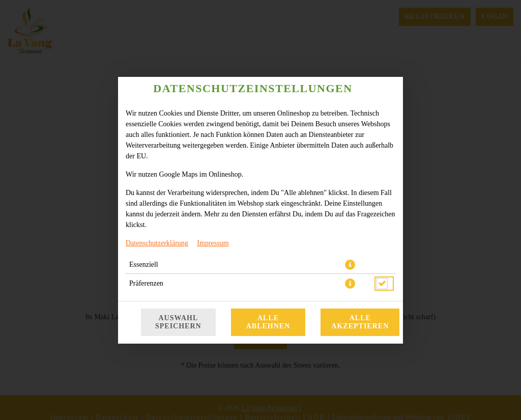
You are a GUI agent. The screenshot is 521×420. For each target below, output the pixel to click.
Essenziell (144, 264)
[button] (350, 265)
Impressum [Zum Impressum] (213, 243)
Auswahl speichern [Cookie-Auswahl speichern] (178, 322)
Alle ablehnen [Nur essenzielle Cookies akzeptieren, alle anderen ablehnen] (268, 322)
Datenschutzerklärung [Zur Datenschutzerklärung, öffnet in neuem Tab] (157, 243)
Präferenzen (146, 283)
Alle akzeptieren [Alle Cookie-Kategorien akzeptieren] (360, 322)
